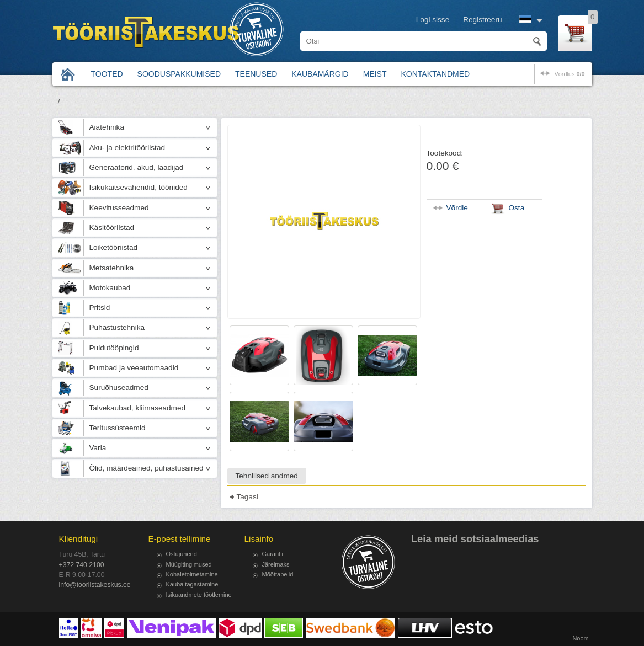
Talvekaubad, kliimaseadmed (138, 408)
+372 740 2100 (82, 565)
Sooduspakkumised (179, 74)
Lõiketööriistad (114, 247)
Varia (98, 448)
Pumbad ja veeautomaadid (134, 368)
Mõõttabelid (278, 574)
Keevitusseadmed (119, 208)
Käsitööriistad (112, 228)
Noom (580, 638)
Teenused (256, 74)
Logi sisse (433, 20)
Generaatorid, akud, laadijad (137, 167)
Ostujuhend (182, 554)
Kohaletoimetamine (192, 574)
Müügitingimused (189, 564)
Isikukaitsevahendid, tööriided (139, 187)
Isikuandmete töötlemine (199, 595)
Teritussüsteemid (118, 428)
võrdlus (569, 74)
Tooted (107, 74)
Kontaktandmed (436, 74)
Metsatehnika (112, 268)
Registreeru (482, 20)
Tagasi (248, 497)
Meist (375, 74)
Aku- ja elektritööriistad (127, 148)
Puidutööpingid (114, 348)
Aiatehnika (107, 127)
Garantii (273, 554)
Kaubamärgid (320, 74)
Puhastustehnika (117, 327)
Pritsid (100, 308)
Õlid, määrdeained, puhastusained (147, 468)
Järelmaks (276, 564)
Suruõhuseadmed (119, 388)
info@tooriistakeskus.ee (95, 585)
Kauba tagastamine (192, 584)
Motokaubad (110, 288)
